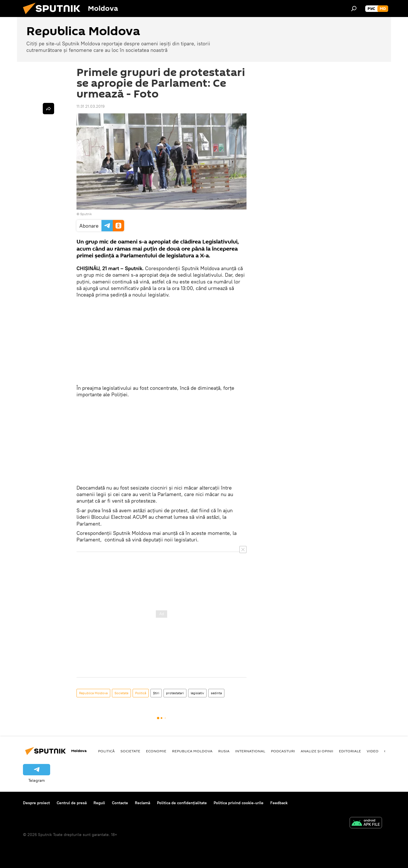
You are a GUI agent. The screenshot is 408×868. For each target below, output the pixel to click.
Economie (156, 751)
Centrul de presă (72, 803)
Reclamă (143, 803)
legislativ (197, 693)
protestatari (175, 693)
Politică (141, 693)
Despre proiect (36, 803)
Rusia (224, 751)
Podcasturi (283, 751)
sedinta (216, 693)
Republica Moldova (93, 693)
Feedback (279, 803)
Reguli (99, 803)
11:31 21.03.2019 (91, 106)
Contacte (120, 803)
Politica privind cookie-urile (239, 803)
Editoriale (350, 751)
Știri (156, 693)
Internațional (250, 751)
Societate (121, 693)
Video (373, 751)
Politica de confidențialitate (182, 803)
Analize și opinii (317, 751)
